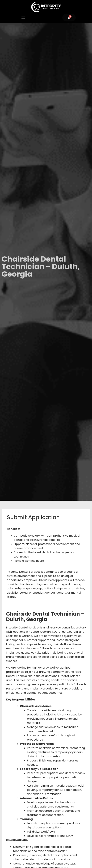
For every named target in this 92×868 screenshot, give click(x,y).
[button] (23, 18)
